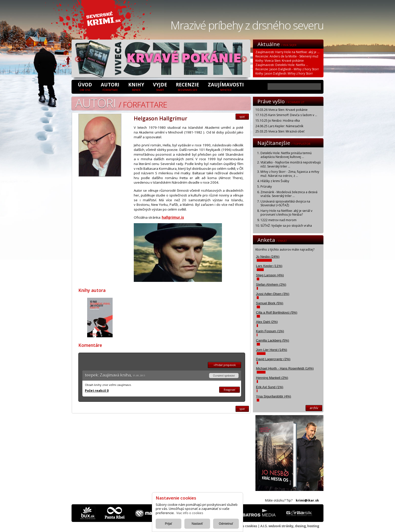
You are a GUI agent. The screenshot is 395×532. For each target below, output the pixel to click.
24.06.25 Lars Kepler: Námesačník (279, 126)
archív (314, 408)
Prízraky (266, 187)
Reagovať (229, 390)
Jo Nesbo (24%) (268, 257)
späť (242, 117)
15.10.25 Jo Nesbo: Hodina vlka (278, 121)
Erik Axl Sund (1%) (270, 387)
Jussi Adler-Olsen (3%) (273, 294)
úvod (85, 86)
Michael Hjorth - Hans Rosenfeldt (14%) (285, 368)
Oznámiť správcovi (224, 376)
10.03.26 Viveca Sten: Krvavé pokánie (282, 110)
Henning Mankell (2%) (272, 378)
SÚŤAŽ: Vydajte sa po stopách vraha (286, 226)
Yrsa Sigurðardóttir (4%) (273, 396)
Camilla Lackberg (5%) (273, 340)
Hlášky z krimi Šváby (275, 181)
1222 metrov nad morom (278, 220)
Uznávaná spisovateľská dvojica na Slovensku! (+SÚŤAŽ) (285, 203)
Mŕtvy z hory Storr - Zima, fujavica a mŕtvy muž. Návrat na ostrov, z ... (290, 174)
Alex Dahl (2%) (267, 322)
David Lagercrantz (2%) (273, 359)
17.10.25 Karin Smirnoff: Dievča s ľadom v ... (286, 115)
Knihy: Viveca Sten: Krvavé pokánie (280, 61)
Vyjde (160, 86)
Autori (110, 86)
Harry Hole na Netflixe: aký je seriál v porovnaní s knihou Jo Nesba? (286, 213)
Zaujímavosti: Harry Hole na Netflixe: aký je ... (287, 52)
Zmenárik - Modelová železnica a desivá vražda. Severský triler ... (289, 194)
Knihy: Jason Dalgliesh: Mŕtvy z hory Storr (284, 73)
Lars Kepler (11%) (269, 266)
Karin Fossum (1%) (270, 331)
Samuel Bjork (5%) (270, 303)
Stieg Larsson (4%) (270, 275)
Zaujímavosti (226, 86)
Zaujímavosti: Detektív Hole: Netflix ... (282, 65)
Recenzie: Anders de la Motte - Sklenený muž (287, 56)
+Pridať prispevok (225, 365)
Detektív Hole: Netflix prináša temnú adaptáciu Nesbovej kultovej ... (286, 155)
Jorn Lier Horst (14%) (272, 350)
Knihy (136, 86)
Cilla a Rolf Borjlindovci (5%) (277, 312)
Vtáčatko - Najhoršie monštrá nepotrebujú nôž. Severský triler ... (291, 164)
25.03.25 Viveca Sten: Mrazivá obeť (280, 131)
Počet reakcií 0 (97, 391)
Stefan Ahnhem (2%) (271, 285)
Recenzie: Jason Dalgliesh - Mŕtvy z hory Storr (287, 69)
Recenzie (187, 86)
